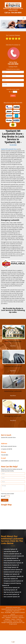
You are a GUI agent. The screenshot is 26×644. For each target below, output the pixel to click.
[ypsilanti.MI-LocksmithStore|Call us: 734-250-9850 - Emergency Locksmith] (13, 417)
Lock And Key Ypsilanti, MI (11, 551)
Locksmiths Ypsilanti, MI (10, 549)
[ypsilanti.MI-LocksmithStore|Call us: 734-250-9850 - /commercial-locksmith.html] (14, 357)
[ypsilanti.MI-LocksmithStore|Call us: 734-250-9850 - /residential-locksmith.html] (14, 332)
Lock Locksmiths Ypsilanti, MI (12, 561)
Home (3, 618)
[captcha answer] (15, 92)
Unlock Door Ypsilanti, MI (11, 579)
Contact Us (19, 619)
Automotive (21, 618)
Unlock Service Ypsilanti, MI (11, 565)
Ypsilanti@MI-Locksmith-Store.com (10, 461)
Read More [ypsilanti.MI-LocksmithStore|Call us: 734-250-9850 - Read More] (13, 346)
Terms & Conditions (8, 621)
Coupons (13, 619)
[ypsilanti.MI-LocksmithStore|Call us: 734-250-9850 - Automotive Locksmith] (13, 392)
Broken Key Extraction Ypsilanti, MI (13, 563)
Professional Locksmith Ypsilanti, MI (14, 556)
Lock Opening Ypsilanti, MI (11, 558)
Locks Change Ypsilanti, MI (11, 567)
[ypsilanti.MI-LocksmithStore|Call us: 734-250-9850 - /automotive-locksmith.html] (14, 382)
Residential (8, 618)
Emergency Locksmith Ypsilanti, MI (13, 581)
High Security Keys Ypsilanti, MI (12, 592)
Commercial (15, 618)
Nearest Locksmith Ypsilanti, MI (12, 554)
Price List (15, 621)
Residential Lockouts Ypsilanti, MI (13, 570)
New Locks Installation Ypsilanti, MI (14, 576)
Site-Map (21, 621)
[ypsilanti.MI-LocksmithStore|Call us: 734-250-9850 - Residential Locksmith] (13, 342)
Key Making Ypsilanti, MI (10, 590)
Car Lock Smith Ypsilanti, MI (11, 594)
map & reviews (16, 611)
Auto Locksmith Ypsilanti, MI (12, 597)
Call (13, 642)
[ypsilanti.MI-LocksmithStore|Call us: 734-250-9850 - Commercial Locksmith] (13, 367)
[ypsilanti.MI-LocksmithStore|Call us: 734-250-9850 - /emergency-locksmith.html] (14, 406)
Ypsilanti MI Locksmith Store (9, 149)
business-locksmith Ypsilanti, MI (13, 572)
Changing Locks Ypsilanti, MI (12, 574)
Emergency (7, 619)
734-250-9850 (16, 13)
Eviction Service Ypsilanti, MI (12, 588)
